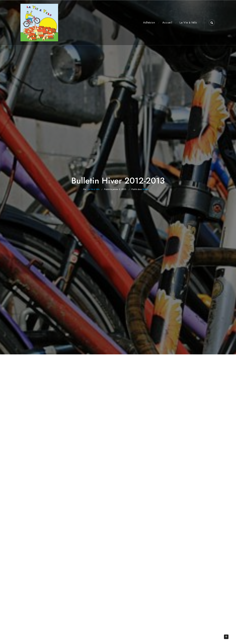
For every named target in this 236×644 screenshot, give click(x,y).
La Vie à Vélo (188, 23)
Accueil (167, 23)
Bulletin (145, 189)
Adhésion (149, 23)
